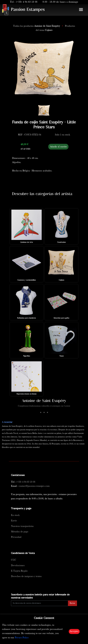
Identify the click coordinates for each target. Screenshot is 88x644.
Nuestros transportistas (22, 526)
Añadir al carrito (58, 147)
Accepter (74, 631)
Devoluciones (18, 566)
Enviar (72, 603)
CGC (14, 560)
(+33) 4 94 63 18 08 (27, 2)
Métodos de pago (20, 532)
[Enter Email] (40, 603)
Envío (14, 521)
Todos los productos (37, 26)
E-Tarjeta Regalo (19, 571)
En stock (15, 515)
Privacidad (16, 537)
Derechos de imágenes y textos (26, 576)
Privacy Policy (22, 638)
